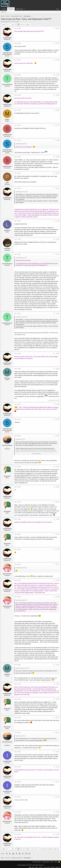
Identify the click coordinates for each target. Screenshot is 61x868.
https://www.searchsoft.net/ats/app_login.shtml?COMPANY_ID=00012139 (36, 333)
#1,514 (57, 733)
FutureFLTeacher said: (21, 668)
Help (52, 862)
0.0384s (48, 867)
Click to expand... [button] (37, 454)
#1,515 (57, 752)
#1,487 (57, 125)
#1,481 (57, 28)
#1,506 (57, 549)
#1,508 (57, 580)
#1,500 (57, 436)
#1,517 (57, 782)
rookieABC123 (6, 22)
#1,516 (57, 767)
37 (15, 25)
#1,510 (57, 665)
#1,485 (57, 95)
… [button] (10, 25)
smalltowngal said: (20, 144)
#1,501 (57, 467)
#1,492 (57, 221)
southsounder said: (20, 192)
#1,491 (57, 188)
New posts (4, 12)
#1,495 (57, 313)
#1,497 (57, 369)
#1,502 (57, 487)
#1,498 (57, 404)
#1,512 (57, 699)
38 (18, 25)
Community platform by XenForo (31, 865)
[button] (24, 9)
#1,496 (57, 354)
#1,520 (57, 834)
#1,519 (57, 812)
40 (24, 25)
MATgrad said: (19, 439)
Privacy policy (46, 862)
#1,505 (57, 534)
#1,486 (57, 110)
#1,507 (57, 564)
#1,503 (57, 502)
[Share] (54, 28)
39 (21, 25)
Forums (11, 9)
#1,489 (57, 157)
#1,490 (57, 173)
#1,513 (57, 717)
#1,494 (57, 254)
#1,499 (57, 419)
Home (4, 9)
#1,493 (57, 239)
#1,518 (57, 797)
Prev (4, 25)
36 (13, 25)
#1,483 (57, 60)
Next (28, 25)
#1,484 (57, 75)
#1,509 (57, 597)
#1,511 (57, 684)
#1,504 (57, 519)
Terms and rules (37, 862)
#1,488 (57, 140)
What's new (19, 9)
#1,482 (57, 43)
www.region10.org (20, 335)
